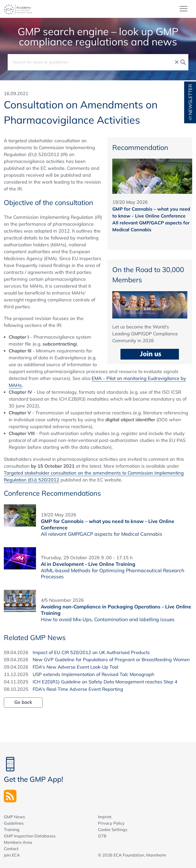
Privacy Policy (111, 823)
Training (12, 829)
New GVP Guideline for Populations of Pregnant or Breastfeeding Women (111, 660)
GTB (102, 836)
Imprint (105, 817)
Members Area (18, 842)
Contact (11, 849)
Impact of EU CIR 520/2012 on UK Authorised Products (91, 652)
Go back (23, 702)
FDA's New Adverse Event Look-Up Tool (75, 667)
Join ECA (12, 855)
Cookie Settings (113, 829)
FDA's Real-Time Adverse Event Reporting (78, 689)
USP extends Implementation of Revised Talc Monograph (94, 674)
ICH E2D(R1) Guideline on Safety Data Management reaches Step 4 (105, 682)
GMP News (14, 817)
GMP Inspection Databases (30, 836)
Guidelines (14, 823)
